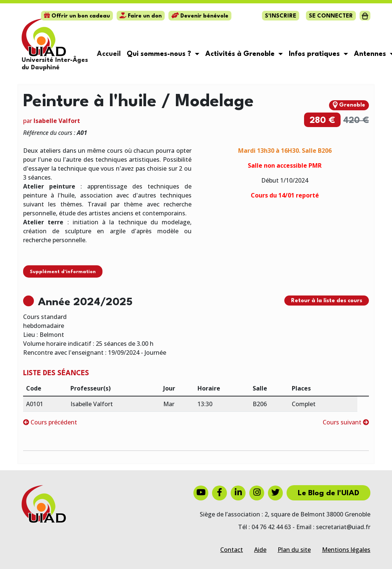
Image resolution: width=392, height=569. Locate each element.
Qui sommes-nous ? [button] (160, 54)
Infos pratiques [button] (315, 54)
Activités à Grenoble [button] (241, 54)
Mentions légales (346, 550)
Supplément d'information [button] (63, 272)
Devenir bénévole (200, 16)
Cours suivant (346, 422)
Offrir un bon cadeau (77, 16)
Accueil (109, 54)
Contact (232, 550)
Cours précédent (50, 422)
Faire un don (141, 16)
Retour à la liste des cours (327, 301)
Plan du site (294, 550)
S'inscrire (281, 16)
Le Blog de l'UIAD (328, 493)
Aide (260, 550)
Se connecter (331, 16)
